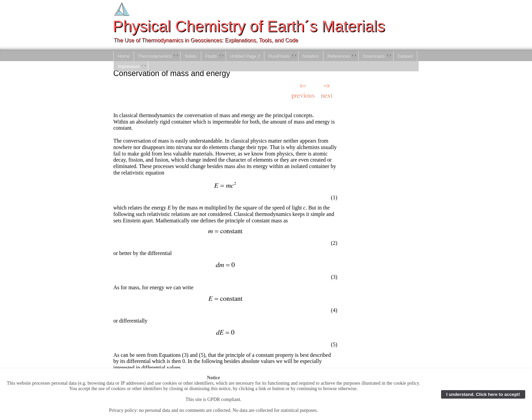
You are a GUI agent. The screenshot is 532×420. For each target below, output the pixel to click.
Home (124, 56)
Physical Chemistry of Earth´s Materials (249, 26)
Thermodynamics (159, 56)
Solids (191, 56)
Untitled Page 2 (245, 56)
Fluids (215, 56)
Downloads (377, 56)
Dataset (405, 56)
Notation (311, 56)
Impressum (132, 66)
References (342, 56)
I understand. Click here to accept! (483, 394)
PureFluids (282, 56)
